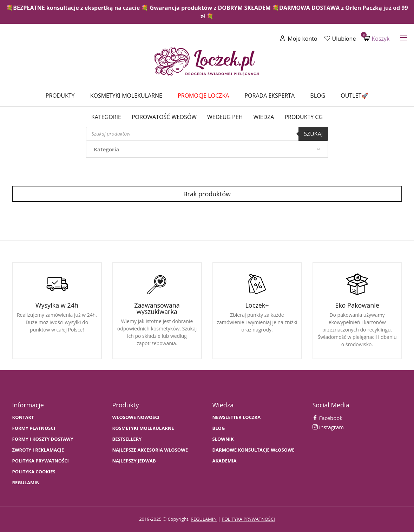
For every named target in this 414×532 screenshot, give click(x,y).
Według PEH (225, 117)
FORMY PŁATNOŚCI (34, 428)
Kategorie (106, 117)
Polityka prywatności (41, 461)
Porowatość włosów (164, 117)
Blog (318, 96)
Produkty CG (304, 117)
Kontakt (23, 417)
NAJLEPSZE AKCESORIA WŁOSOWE (150, 450)
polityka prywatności (248, 519)
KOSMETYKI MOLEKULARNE (143, 428)
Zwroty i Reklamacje (38, 450)
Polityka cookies (34, 472)
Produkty (60, 96)
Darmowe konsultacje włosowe (254, 450)
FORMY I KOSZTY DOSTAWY (43, 439)
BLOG (219, 428)
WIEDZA (264, 117)
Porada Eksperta (270, 96)
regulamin (204, 519)
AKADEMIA (225, 461)
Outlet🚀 (354, 96)
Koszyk (377, 38)
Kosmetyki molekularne (126, 96)
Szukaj (313, 134)
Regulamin (26, 483)
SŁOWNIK (223, 439)
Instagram (328, 427)
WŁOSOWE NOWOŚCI (136, 417)
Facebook (328, 418)
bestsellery (127, 439)
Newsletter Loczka (237, 417)
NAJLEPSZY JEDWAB (134, 461)
